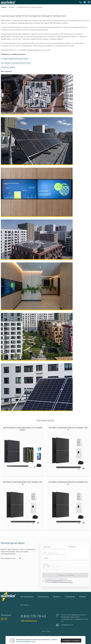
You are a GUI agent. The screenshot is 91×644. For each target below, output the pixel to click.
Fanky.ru (57, 634)
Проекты (57, 597)
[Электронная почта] (53, 558)
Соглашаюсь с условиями (71, 641)
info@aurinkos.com (67, 625)
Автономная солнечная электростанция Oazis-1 (23, 450)
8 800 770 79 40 (33, 616)
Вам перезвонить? (29, 621)
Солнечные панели (8, 67)
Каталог (83, 597)
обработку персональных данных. (63, 582)
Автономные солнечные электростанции (16, 63)
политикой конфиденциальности (55, 581)
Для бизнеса (43, 597)
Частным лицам (27, 597)
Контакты (24, 605)
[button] (89, 2)
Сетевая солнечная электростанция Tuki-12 (23, 504)
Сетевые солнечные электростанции (15, 59)
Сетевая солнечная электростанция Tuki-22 (68, 504)
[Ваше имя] (53, 547)
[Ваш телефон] (53, 552)
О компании (70, 597)
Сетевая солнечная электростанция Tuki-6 (68, 450)
